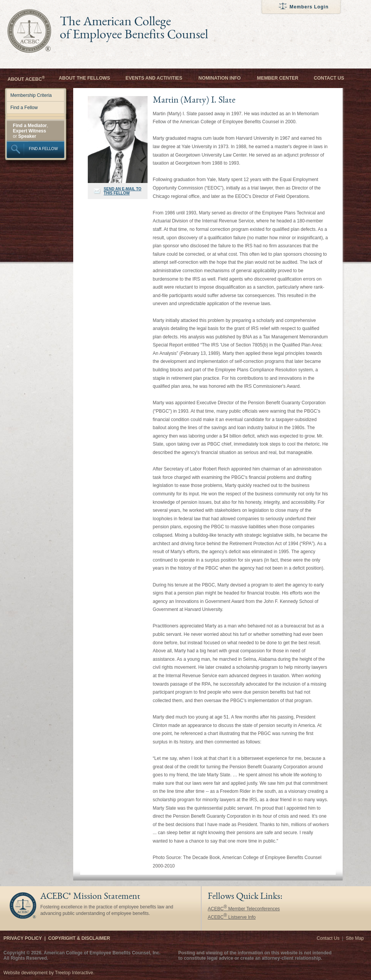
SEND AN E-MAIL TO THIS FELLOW (123, 191)
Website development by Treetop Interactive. (49, 973)
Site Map (355, 938)
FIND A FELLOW (43, 149)
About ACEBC (26, 79)
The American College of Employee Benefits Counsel (134, 29)
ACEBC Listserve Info (232, 917)
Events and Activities (154, 78)
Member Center (278, 78)
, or (31, 131)
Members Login (309, 7)
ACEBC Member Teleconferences (244, 909)
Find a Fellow (24, 108)
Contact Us (329, 78)
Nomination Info (220, 78)
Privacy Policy (23, 938)
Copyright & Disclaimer (79, 938)
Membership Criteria (31, 95)
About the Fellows (84, 78)
